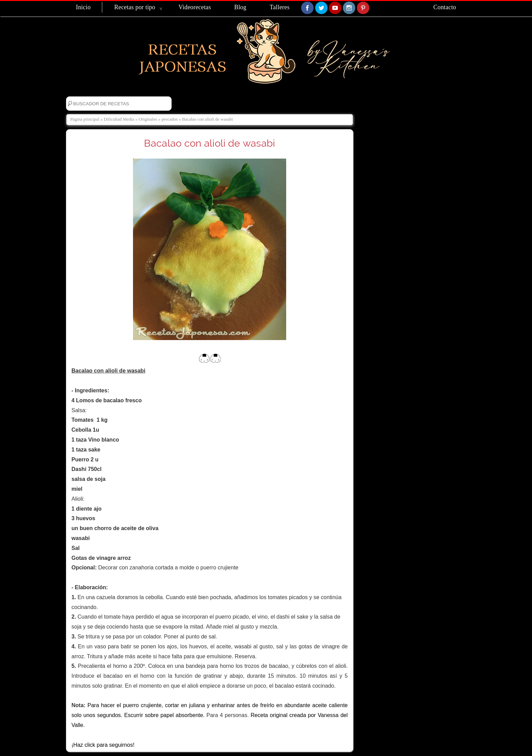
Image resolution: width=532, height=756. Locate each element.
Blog (240, 7)
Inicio (83, 7)
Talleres (280, 7)
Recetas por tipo (135, 7)
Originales (148, 119)
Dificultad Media (119, 119)
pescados (170, 119)
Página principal (85, 119)
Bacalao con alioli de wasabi (209, 143)
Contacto (445, 7)
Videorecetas (195, 7)
